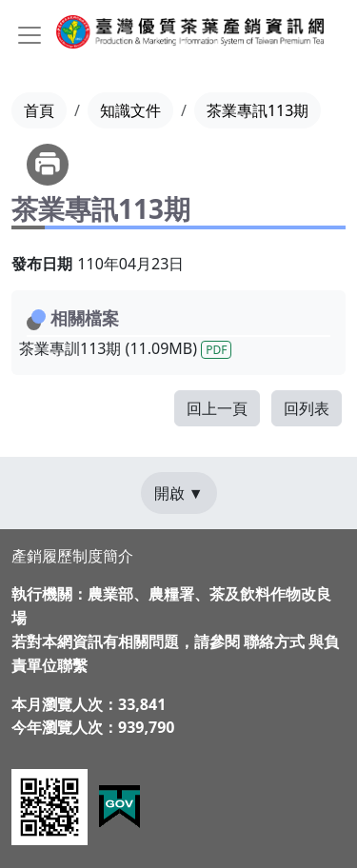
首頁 (39, 110)
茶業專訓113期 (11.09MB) (125, 348)
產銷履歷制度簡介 (72, 556)
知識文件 (130, 110)
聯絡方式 (274, 642)
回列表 (307, 408)
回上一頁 (217, 408)
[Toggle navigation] (30, 35)
